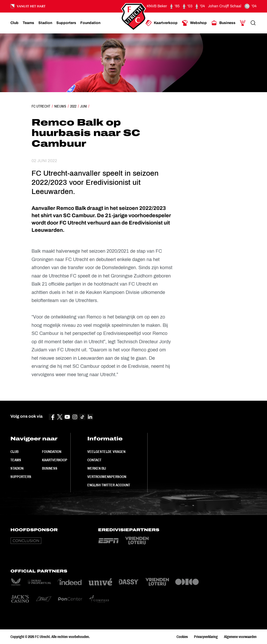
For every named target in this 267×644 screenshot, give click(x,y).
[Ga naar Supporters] (66, 23)
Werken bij (97, 468)
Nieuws (60, 106)
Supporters (21, 477)
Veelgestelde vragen (106, 452)
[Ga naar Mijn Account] (243, 23)
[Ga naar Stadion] (45, 23)
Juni (84, 106)
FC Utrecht (41, 106)
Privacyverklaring (206, 637)
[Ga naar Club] (14, 23)
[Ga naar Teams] (28, 23)
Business (50, 468)
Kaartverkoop (55, 460)
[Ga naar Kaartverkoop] (162, 23)
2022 (73, 106)
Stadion (17, 468)
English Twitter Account (109, 485)
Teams (16, 460)
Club (14, 452)
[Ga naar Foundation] (90, 23)
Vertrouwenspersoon (107, 477)
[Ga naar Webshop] (194, 23)
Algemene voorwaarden (240, 637)
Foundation (52, 452)
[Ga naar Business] (223, 23)
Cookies (182, 637)
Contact (94, 460)
